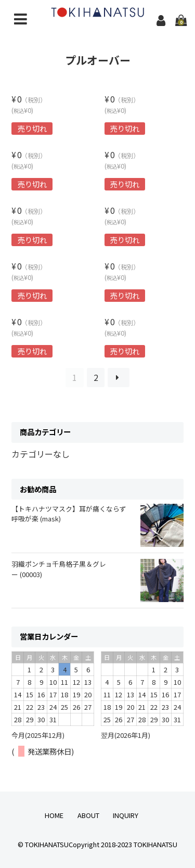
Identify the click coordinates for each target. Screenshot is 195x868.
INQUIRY (126, 815)
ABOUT (88, 815)
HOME (54, 815)
